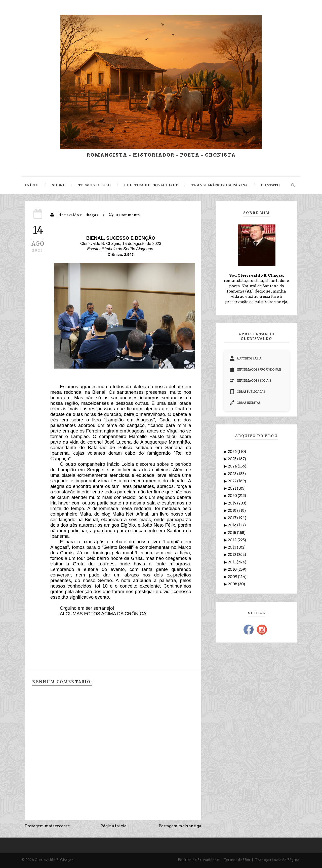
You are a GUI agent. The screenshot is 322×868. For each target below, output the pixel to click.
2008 (233, 584)
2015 (232, 533)
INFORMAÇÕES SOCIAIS (250, 381)
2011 (232, 562)
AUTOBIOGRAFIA (246, 358)
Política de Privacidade (198, 860)
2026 (233, 452)
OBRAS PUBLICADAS (247, 392)
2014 (233, 540)
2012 (232, 555)
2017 (233, 518)
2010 (233, 569)
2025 (233, 459)
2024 (233, 466)
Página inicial (114, 826)
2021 (232, 488)
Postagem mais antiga (180, 826)
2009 (233, 577)
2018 (233, 511)
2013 (232, 547)
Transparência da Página (277, 860)
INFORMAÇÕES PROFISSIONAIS (255, 370)
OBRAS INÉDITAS (245, 403)
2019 (233, 503)
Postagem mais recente (48, 826)
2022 (233, 481)
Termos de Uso (237, 860)
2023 (233, 474)
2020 (233, 496)
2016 (233, 525)
